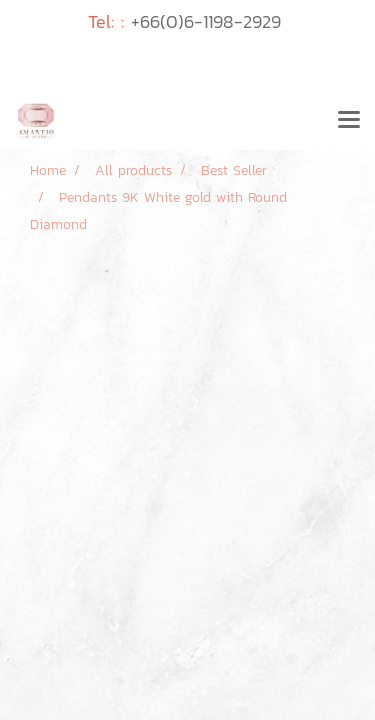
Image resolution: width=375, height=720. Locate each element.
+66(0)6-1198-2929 (206, 21)
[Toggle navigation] (349, 121)
